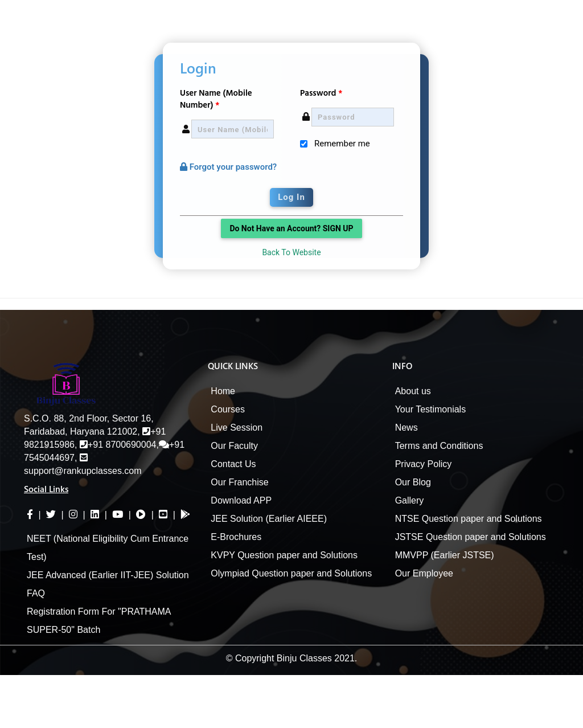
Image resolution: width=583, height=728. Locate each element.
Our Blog (413, 482)
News (407, 428)
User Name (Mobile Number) (216, 99)
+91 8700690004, (119, 445)
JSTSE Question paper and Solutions (471, 537)
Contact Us (233, 464)
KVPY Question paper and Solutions (284, 555)
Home (223, 391)
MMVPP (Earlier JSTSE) (445, 555)
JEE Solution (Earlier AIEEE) (269, 519)
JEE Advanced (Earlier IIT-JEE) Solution (108, 575)
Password (321, 93)
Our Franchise (239, 482)
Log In (291, 197)
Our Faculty (234, 446)
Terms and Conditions (439, 446)
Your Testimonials (431, 409)
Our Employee (424, 573)
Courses (228, 409)
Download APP (241, 500)
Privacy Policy (424, 464)
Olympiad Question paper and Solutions (291, 573)
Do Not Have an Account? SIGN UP (291, 228)
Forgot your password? (228, 167)
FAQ (36, 593)
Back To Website (291, 252)
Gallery (410, 500)
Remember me (342, 144)
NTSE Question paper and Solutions (469, 519)
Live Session (237, 428)
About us (413, 391)
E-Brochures (236, 537)
